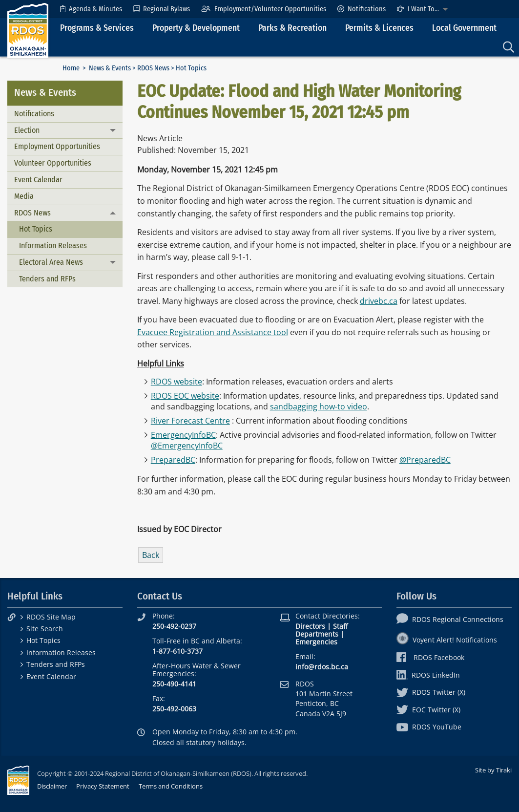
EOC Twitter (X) (428, 710)
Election (27, 130)
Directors (310, 626)
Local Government (464, 28)
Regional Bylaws (162, 9)
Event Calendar (38, 180)
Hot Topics (36, 229)
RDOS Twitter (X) (431, 692)
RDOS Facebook (430, 657)
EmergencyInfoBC (183, 435)
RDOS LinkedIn (428, 675)
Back (151, 555)
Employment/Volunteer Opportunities (263, 9)
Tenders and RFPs (47, 279)
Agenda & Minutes (91, 9)
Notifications (362, 9)
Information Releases (53, 246)
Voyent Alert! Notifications (447, 640)
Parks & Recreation (292, 28)
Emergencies (316, 642)
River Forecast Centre (190, 421)
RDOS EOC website (185, 396)
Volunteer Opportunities (53, 163)
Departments (317, 634)
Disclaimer (52, 786)
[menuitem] (91, 9)
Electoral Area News (51, 262)
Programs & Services (97, 28)
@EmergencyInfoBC (187, 446)
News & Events (110, 68)
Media (24, 196)
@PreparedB (423, 460)
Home (71, 68)
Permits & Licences (379, 28)
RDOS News (153, 68)
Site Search (45, 629)
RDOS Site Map (51, 617)
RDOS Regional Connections (450, 619)
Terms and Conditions (171, 786)
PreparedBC (173, 460)
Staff (340, 626)
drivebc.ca (379, 301)
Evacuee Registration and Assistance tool (213, 332)
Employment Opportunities (57, 146)
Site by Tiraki (493, 770)
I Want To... (418, 9)
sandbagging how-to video (319, 406)
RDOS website (176, 382)
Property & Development (196, 28)
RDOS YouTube (429, 727)
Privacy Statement (103, 786)
